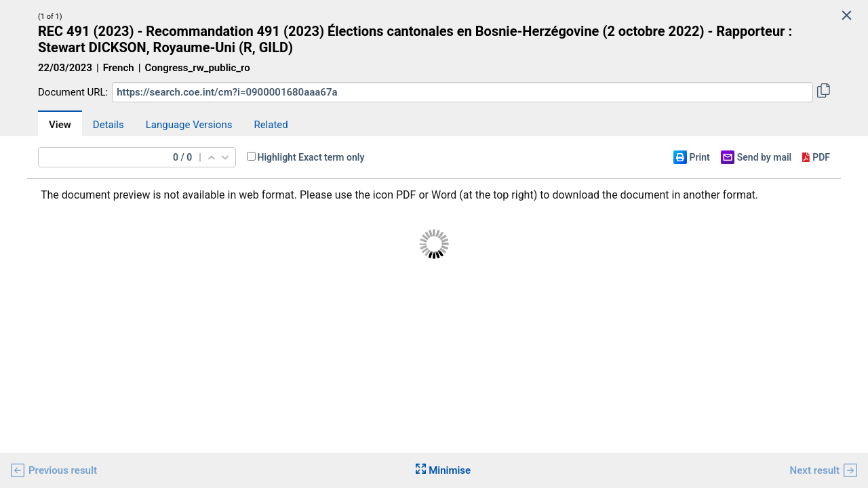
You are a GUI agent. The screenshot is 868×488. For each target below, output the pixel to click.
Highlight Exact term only (311, 157)
